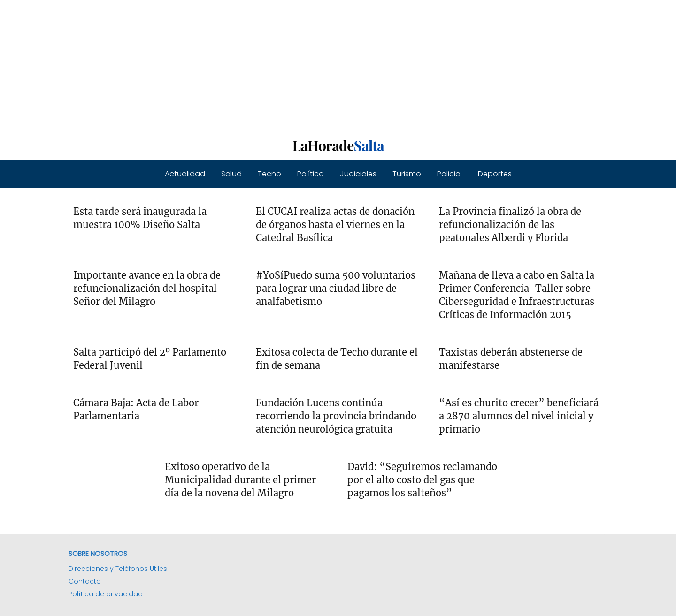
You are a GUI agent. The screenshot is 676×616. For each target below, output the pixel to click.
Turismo (407, 174)
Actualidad (185, 174)
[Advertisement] (282, 66)
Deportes (495, 174)
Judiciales (358, 174)
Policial (449, 174)
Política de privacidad (106, 594)
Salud (231, 174)
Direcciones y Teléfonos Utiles (118, 569)
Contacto (85, 581)
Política (311, 174)
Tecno (269, 174)
